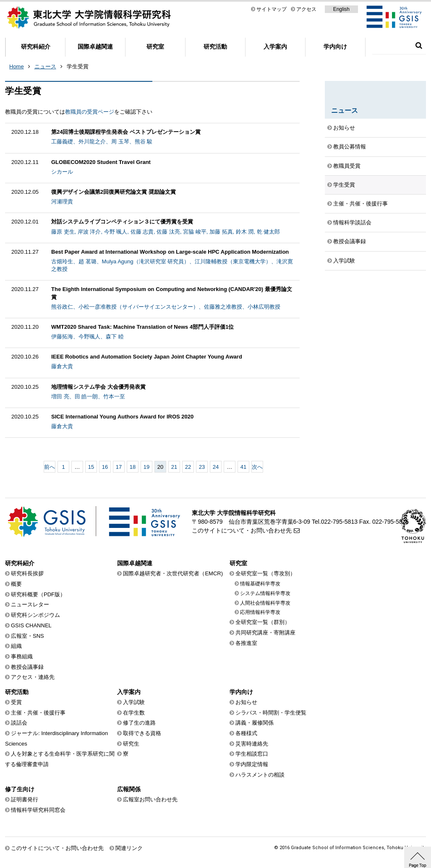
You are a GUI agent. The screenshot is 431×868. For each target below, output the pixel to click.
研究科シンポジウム (35, 615)
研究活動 (215, 47)
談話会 (19, 723)
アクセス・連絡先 (33, 677)
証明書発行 (25, 799)
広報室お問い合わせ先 (150, 799)
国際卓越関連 (95, 47)
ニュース (45, 66)
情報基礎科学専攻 (260, 584)
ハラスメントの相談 (260, 775)
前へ (50, 467)
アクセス (306, 9)
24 (216, 467)
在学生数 (134, 713)
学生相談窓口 (252, 754)
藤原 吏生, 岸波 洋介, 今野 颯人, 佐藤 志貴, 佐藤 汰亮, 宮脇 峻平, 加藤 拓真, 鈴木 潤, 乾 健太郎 (166, 232)
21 (174, 467)
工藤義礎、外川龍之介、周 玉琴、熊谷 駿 (102, 142)
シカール (62, 172)
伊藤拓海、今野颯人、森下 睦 (88, 337)
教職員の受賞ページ (90, 112)
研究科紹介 (36, 47)
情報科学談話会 (352, 222)
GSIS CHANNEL (31, 625)
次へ (257, 467)
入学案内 (275, 47)
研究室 (155, 47)
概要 (16, 584)
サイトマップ (272, 9)
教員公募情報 (350, 147)
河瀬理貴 (62, 201)
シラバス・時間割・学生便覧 (271, 713)
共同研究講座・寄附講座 (265, 633)
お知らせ (344, 128)
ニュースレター (30, 604)
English (341, 9)
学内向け (335, 47)
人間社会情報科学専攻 (265, 603)
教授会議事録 (350, 241)
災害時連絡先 (252, 744)
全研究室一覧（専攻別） (265, 573)
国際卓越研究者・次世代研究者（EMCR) (173, 573)
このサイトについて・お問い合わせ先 (242, 530)
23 (202, 467)
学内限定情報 (252, 764)
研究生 (131, 744)
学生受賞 (78, 66)
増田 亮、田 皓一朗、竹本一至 (88, 396)
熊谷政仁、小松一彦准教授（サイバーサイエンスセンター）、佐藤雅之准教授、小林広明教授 (166, 307)
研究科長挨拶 (27, 573)
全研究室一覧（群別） (263, 622)
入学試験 (344, 261)
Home (17, 66)
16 (105, 467)
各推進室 (246, 643)
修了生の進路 (139, 723)
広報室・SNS (27, 636)
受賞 (16, 702)
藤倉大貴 (62, 366)
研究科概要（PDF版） (38, 594)
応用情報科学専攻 (260, 612)
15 (91, 467)
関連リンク (129, 848)
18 (133, 467)
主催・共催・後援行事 (360, 204)
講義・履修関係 (255, 723)
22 (188, 467)
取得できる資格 (142, 733)
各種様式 (246, 733)
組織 (16, 646)
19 (146, 467)
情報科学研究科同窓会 (38, 810)
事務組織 (22, 656)
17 (119, 467)
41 (243, 467)
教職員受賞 (347, 166)
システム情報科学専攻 (265, 593)
